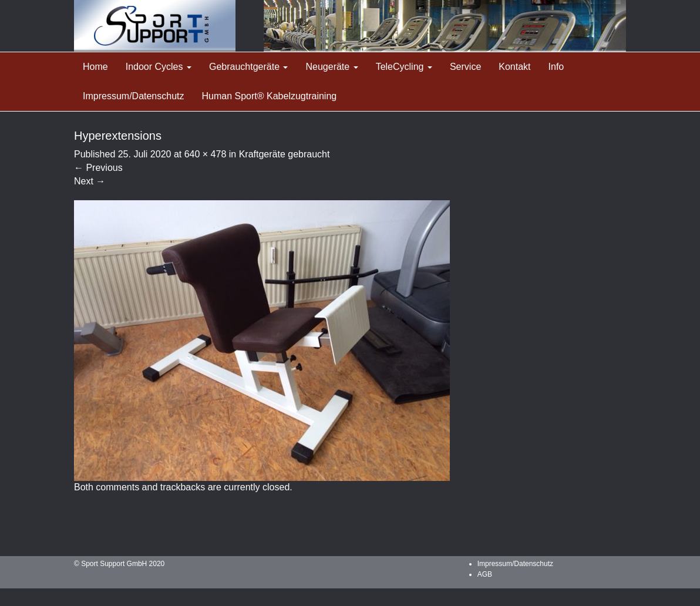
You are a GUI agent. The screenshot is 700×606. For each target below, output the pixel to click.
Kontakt (514, 67)
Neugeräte (332, 67)
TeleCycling (404, 67)
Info (556, 67)
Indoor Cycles (159, 67)
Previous (98, 168)
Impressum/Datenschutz (134, 96)
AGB (485, 574)
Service (465, 67)
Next (90, 181)
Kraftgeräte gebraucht (285, 154)
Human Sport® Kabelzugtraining (270, 96)
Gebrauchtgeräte (249, 67)
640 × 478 (206, 154)
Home (95, 67)
